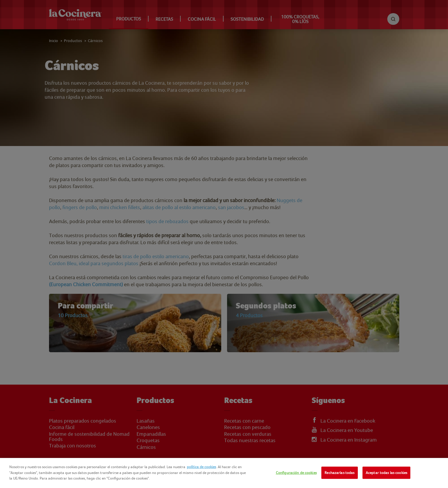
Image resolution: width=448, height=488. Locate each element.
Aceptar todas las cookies (386, 473)
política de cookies (201, 467)
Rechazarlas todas (339, 473)
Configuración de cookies (296, 473)
